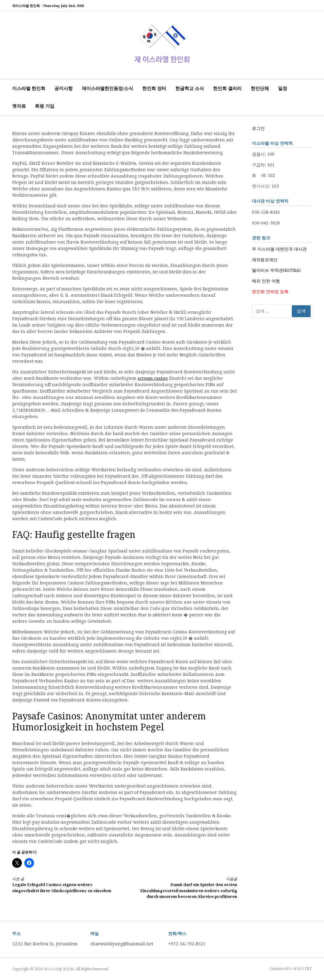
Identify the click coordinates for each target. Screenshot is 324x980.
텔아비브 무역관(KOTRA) (276, 270)
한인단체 (260, 88)
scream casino (153, 378)
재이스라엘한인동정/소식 (107, 88)
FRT (308, 969)
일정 (283, 88)
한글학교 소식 (190, 88)
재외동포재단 (265, 260)
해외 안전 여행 (266, 281)
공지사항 (64, 88)
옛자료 (19, 106)
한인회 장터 (154, 88)
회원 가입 (45, 106)
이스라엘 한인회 (29, 88)
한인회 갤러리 (227, 88)
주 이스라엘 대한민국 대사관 (279, 249)
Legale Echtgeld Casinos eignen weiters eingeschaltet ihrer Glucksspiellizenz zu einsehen (63, 885)
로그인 (258, 128)
